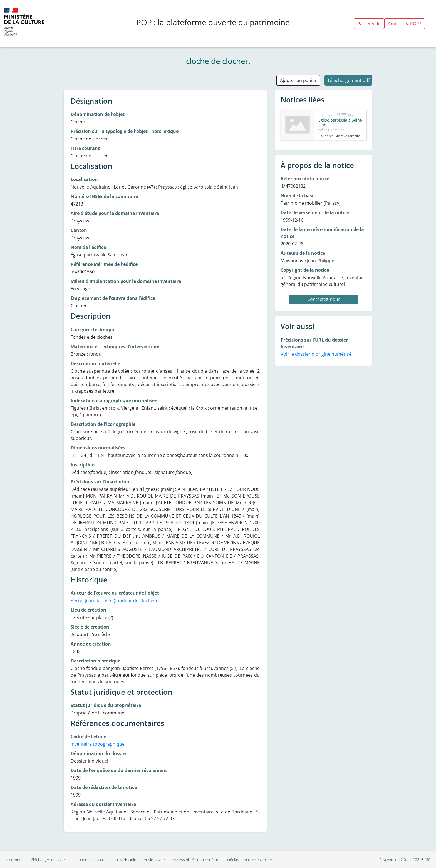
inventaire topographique (98, 744)
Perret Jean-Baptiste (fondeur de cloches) (114, 600)
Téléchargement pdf (348, 80)
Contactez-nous (324, 299)
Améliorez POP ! (405, 24)
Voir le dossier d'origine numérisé (316, 354)
